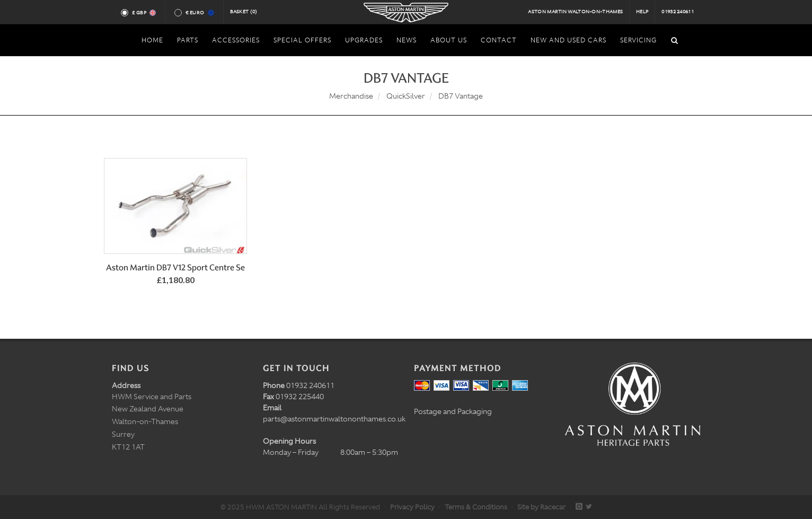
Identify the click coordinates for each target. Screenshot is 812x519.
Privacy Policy (412, 507)
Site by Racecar (541, 507)
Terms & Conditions (476, 507)
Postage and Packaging (453, 411)
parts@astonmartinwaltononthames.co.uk (334, 419)
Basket (244, 12)
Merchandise (351, 96)
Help (642, 12)
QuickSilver (406, 96)
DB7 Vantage (461, 96)
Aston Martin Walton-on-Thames (575, 12)
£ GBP (143, 13)
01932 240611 (678, 12)
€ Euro (199, 13)
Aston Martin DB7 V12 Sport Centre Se (175, 267)
